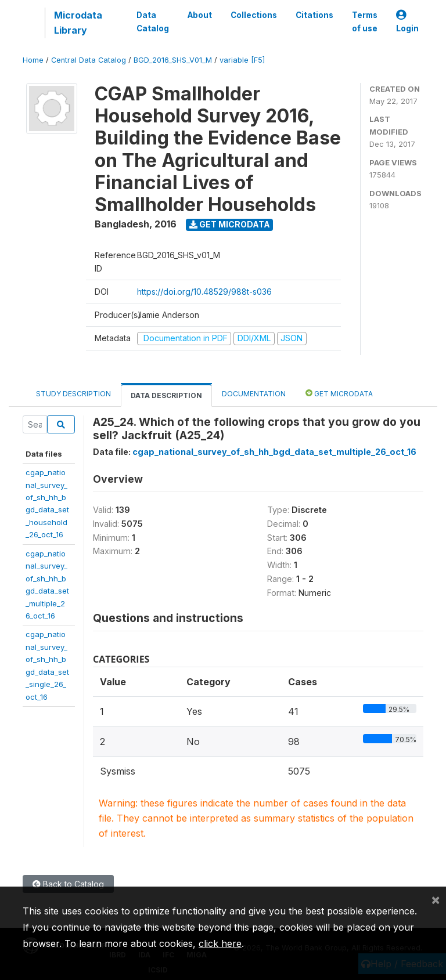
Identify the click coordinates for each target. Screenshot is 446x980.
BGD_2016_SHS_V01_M (173, 60)
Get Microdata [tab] (339, 393)
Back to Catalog (68, 884)
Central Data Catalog (89, 60)
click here (220, 943)
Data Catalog (153, 21)
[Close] (436, 899)
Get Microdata (230, 224)
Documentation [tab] (254, 394)
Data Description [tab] (166, 395)
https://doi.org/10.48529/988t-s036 (204, 292)
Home (33, 60)
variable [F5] (242, 60)
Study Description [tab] (73, 394)
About (200, 15)
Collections (254, 15)
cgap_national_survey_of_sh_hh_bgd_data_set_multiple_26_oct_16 (274, 452)
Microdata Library (78, 23)
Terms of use (365, 21)
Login (407, 22)
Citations (314, 15)
